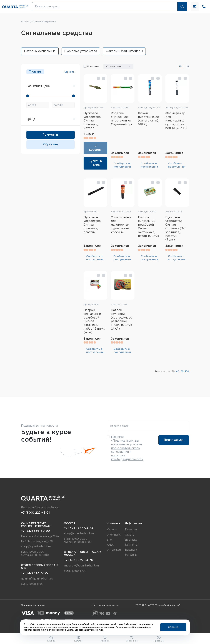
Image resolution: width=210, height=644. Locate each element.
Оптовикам (114, 550)
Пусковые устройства (81, 51)
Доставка (131, 540)
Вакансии (131, 550)
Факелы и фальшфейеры (124, 51)
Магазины (131, 555)
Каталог (112, 530)
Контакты (131, 545)
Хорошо (173, 627)
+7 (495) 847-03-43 (79, 528)
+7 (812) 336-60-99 (35, 531)
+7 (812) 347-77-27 (35, 573)
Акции (111, 545)
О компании (114, 535)
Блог (110, 540)
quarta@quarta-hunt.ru (37, 579)
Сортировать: (114, 66)
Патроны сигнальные (40, 51)
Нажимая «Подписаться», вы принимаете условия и (127, 448)
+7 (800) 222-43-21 (35, 513)
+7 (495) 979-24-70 (79, 560)
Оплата (130, 535)
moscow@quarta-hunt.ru (81, 566)
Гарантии (131, 530)
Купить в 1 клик (95, 163)
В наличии (93, 66)
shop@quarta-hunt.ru (36, 547)
